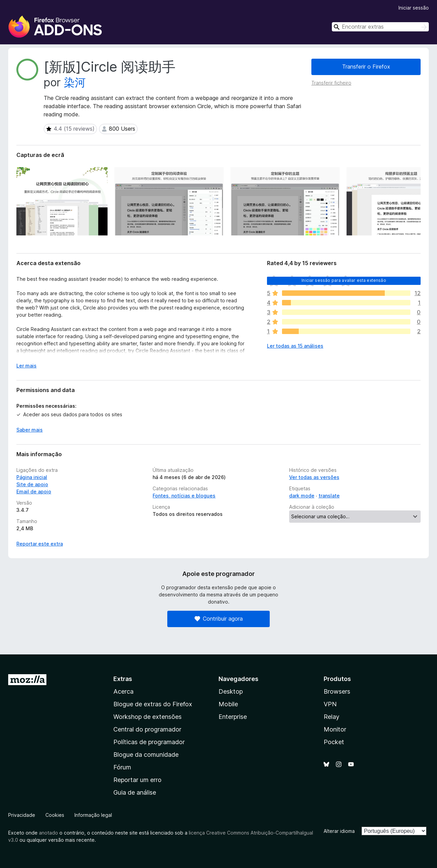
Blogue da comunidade (146, 755)
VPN (330, 704)
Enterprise (233, 717)
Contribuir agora (219, 619)
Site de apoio (32, 484)
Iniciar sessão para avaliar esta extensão (344, 280)
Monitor (335, 729)
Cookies (55, 815)
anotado (48, 833)
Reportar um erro (137, 780)
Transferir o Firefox (366, 67)
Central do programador (147, 729)
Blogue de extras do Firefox (153, 704)
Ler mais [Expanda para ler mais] (26, 366)
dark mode (302, 496)
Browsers (337, 691)
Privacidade (22, 815)
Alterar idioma (339, 831)
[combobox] (380, 27)
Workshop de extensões (147, 717)
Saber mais (30, 430)
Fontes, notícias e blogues (184, 496)
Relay (332, 717)
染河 (75, 82)
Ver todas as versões (314, 477)
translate (329, 496)
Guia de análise (135, 792)
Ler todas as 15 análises (295, 346)
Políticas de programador (149, 742)
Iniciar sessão (414, 8)
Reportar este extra (40, 544)
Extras (123, 679)
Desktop (231, 691)
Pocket (334, 742)
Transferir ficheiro (331, 83)
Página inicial (32, 477)
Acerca (123, 691)
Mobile (228, 704)
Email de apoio (34, 491)
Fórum (122, 767)
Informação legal (93, 815)
